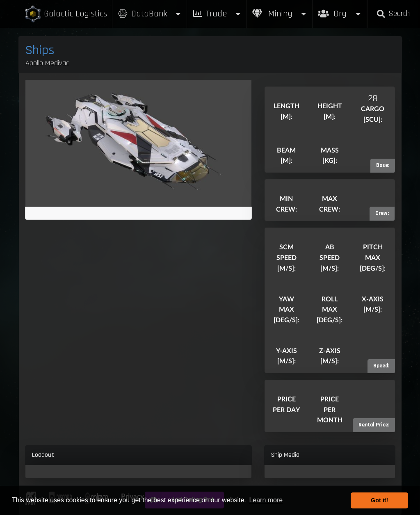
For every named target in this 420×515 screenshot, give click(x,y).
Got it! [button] (379, 500)
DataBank (150, 14)
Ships (40, 50)
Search (393, 14)
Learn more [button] (266, 500)
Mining (280, 14)
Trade (217, 14)
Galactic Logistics (66, 14)
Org (340, 10)
